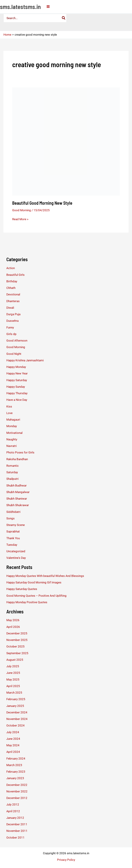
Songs (10, 518)
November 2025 (17, 640)
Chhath (11, 288)
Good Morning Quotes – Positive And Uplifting (36, 596)
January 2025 (15, 706)
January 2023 (15, 778)
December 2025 (17, 633)
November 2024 (17, 719)
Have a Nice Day (17, 400)
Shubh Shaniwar (17, 499)
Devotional (13, 294)
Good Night (14, 354)
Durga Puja (13, 314)
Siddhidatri (13, 512)
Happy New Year (17, 373)
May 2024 (13, 745)
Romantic (13, 466)
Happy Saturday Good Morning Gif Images (34, 582)
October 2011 (15, 838)
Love (9, 413)
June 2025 (13, 673)
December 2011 (17, 824)
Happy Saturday (17, 380)
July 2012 (13, 804)
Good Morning (22, 210)
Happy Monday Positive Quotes (27, 602)
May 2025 (13, 679)
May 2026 (13, 620)
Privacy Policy (66, 860)
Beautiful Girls (15, 275)
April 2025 (13, 686)
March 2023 (14, 765)
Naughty (12, 439)
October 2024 (15, 725)
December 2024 (17, 712)
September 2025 (17, 653)
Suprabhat (13, 531)
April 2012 (13, 811)
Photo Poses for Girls (20, 452)
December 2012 (17, 798)
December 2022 (17, 785)
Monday (12, 426)
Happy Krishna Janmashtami (25, 360)
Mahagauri (13, 420)
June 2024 (13, 739)
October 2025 (15, 646)
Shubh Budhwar (16, 485)
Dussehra (12, 321)
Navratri (12, 446)
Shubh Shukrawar (18, 505)
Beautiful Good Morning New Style (42, 203)
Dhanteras (13, 301)
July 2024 (13, 732)
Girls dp (11, 334)
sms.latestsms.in (20, 7)
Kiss (9, 406)
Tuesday (12, 545)
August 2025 (15, 660)
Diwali (10, 308)
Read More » (20, 219)
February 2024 (16, 759)
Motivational (14, 433)
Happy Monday (16, 367)
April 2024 (13, 752)
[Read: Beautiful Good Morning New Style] (66, 141)
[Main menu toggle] (48, 7)
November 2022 (17, 791)
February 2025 (16, 699)
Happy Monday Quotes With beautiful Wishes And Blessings (45, 576)
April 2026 (13, 627)
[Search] (64, 18)
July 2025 (13, 666)
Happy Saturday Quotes (22, 589)
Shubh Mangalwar (18, 492)
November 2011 (17, 831)
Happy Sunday (16, 387)
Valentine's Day (16, 558)
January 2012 (15, 818)
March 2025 (14, 693)
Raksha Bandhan (17, 459)
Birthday (12, 281)
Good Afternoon (17, 341)
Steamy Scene (16, 525)
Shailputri (12, 479)
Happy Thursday (17, 393)
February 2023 (16, 772)
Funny (10, 327)
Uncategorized (16, 551)
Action (11, 268)
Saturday (12, 472)
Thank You (13, 538)
